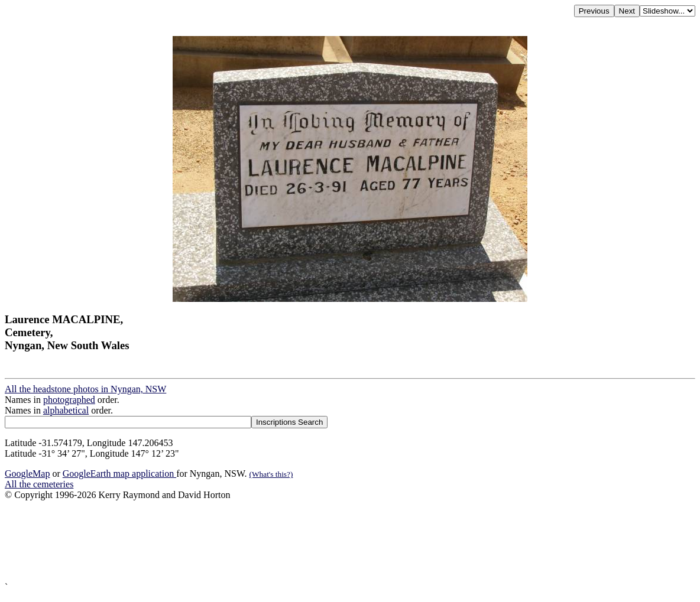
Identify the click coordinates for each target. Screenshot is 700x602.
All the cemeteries (39, 484)
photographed (69, 400)
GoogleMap (27, 474)
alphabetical (66, 410)
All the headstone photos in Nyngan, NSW (85, 389)
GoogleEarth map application (119, 474)
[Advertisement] (350, 541)
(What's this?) (271, 474)
